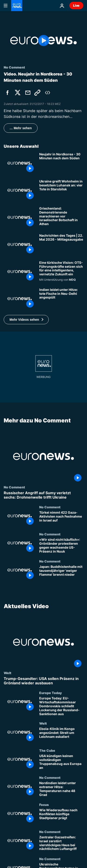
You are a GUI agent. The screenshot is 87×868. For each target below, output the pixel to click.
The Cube (47, 750)
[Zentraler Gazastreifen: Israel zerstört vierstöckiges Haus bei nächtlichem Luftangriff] (61, 843)
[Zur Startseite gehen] (17, 6)
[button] (26, 320)
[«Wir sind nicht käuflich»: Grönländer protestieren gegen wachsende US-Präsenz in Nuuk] (61, 546)
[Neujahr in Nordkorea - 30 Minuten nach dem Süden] (61, 163)
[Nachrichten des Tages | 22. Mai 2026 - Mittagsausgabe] (61, 244)
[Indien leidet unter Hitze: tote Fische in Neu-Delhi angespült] (61, 299)
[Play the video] (43, 41)
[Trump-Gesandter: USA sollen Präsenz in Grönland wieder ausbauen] (43, 681)
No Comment (14, 487)
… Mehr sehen (21, 128)
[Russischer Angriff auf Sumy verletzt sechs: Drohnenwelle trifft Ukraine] (43, 495)
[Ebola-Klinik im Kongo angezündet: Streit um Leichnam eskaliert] (61, 735)
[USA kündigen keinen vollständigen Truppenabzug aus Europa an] (61, 762)
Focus (44, 805)
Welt (8, 673)
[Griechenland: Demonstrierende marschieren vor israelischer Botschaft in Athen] (61, 217)
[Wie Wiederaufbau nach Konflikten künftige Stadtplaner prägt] (61, 816)
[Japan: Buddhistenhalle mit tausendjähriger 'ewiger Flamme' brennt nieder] (61, 573)
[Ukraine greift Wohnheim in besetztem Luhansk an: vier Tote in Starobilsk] (61, 190)
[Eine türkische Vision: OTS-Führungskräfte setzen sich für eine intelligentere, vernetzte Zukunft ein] (61, 272)
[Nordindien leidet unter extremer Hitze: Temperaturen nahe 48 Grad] (61, 789)
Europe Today (50, 693)
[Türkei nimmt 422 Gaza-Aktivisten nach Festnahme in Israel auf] (61, 519)
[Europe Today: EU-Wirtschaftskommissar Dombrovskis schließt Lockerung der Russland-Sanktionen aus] (61, 706)
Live (76, 5)
